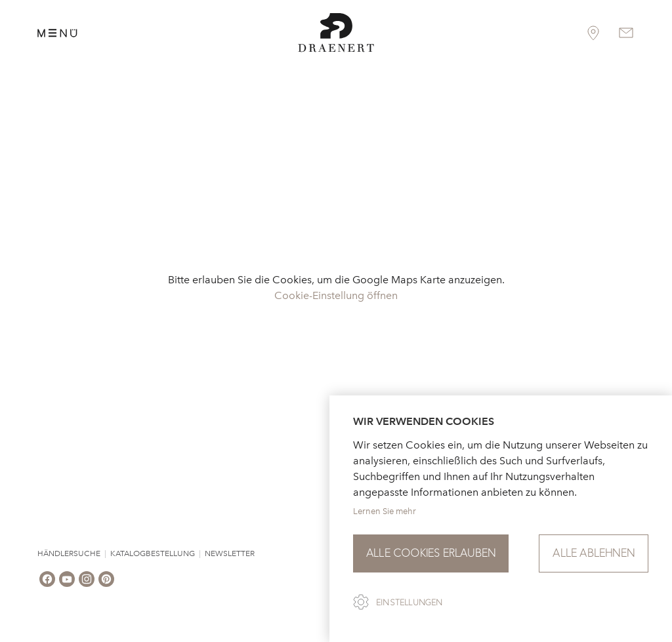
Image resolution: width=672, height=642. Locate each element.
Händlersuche (69, 553)
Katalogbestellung (153, 553)
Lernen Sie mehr (385, 511)
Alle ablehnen (594, 553)
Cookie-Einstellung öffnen (336, 295)
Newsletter (230, 553)
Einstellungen (409, 603)
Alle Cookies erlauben (431, 553)
